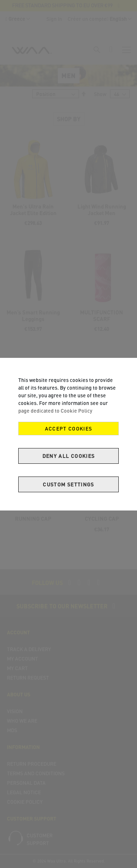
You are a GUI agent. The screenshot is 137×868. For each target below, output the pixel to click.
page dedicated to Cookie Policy (55, 411)
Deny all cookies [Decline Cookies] (69, 456)
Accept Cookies (69, 429)
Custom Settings (68, 484)
